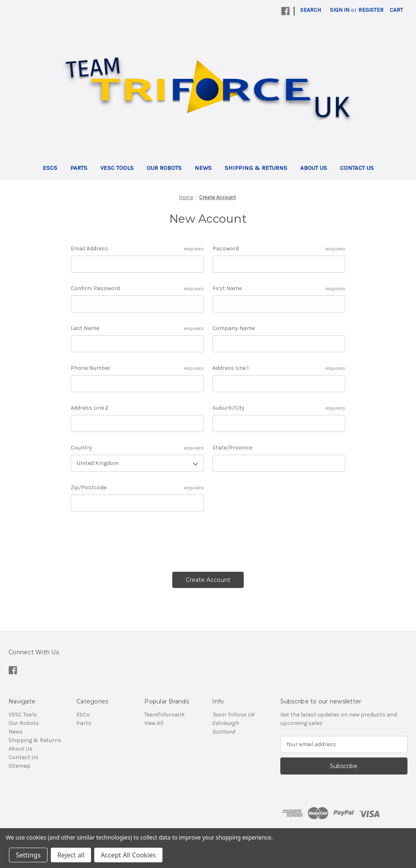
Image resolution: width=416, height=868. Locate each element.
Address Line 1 (279, 368)
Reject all (71, 855)
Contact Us (357, 168)
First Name (279, 289)
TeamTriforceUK (165, 715)
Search (311, 10)
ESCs (50, 168)
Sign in (340, 10)
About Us (314, 168)
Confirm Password (137, 289)
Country (137, 448)
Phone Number (137, 368)
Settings (28, 855)
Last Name (137, 328)
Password (279, 249)
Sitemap (19, 766)
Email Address (137, 249)
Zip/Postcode (137, 488)
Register (371, 10)
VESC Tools (117, 168)
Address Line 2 (90, 408)
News (203, 168)
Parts (79, 168)
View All (154, 723)
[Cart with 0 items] (396, 10)
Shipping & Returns (256, 168)
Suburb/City (279, 408)
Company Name (234, 328)
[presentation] (132, 539)
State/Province (232, 448)
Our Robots (164, 168)
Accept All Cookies (128, 855)
